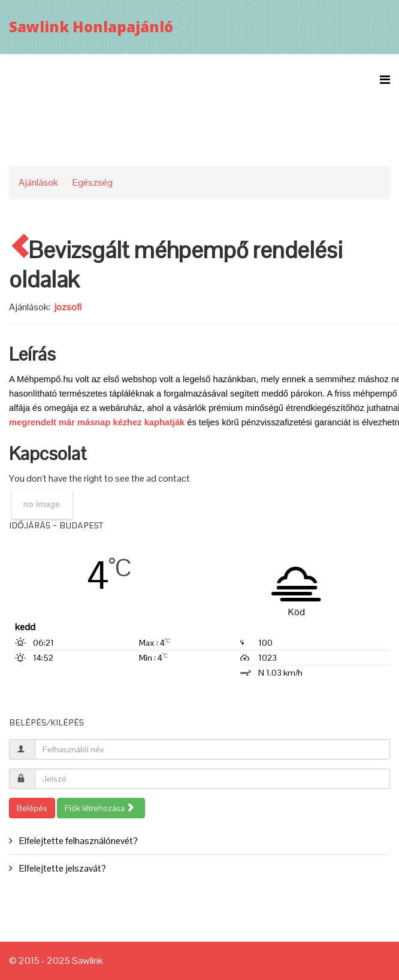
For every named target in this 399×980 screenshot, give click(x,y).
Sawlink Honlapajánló (91, 27)
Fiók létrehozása (100, 808)
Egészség (93, 182)
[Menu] (385, 80)
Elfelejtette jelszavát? (62, 868)
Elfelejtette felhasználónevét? (78, 841)
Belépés (32, 808)
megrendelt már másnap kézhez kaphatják (97, 422)
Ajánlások (38, 182)
